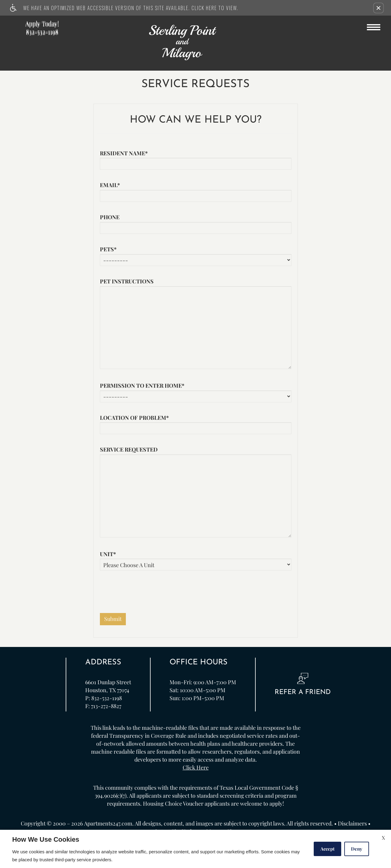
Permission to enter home (142, 386)
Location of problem (134, 418)
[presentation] (146, 595)
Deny (357, 849)
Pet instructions (127, 282)
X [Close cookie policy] (383, 838)
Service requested (129, 450)
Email (110, 185)
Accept (327, 849)
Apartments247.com (108, 824)
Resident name (124, 153)
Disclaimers (352, 824)
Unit (108, 554)
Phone (110, 217)
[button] (378, 8)
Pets (108, 249)
